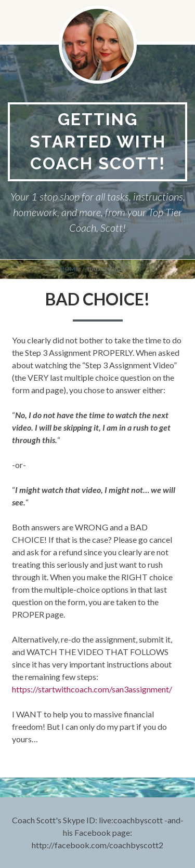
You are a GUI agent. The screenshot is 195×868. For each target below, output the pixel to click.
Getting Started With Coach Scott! (98, 141)
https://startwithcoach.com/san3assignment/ (92, 689)
